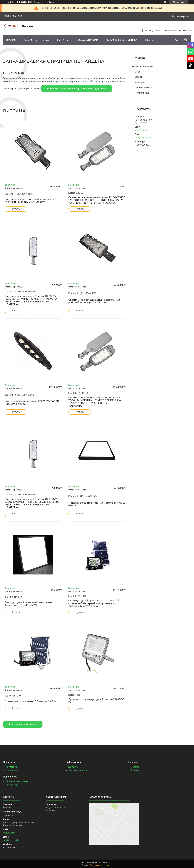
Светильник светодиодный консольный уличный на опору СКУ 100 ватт (30, 201)
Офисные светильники (17, 781)
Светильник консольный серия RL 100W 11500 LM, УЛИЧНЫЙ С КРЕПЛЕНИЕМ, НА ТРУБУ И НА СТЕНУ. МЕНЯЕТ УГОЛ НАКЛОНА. (31, 300)
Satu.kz (110, 862)
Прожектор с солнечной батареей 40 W (30, 701)
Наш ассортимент (144, 66)
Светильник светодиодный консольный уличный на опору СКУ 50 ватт (94, 301)
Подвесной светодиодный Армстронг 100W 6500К (97, 504)
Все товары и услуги (22, 724)
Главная (11, 40)
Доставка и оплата (87, 40)
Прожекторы (12, 785)
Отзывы (139, 77)
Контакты (63, 40)
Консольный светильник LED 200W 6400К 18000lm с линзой (32, 403)
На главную (12, 767)
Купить (16, 209)
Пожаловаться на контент (101, 865)
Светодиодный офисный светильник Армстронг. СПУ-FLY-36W (28, 604)
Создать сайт (40, 2)
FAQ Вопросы (142, 93)
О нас (46, 40)
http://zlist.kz (141, 130)
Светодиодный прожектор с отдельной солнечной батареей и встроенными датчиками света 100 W (94, 603)
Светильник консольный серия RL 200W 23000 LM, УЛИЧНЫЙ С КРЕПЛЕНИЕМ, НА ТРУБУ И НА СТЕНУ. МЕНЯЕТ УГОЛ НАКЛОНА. (32, 503)
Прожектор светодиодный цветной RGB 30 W (96, 701)
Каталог (28, 40)
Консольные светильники (122, 40)
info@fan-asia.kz (143, 137)
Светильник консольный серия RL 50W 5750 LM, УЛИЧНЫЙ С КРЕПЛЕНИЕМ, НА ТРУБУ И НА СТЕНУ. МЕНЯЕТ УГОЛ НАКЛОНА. (97, 200)
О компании (12, 770)
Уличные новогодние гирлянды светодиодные (78, 89)
